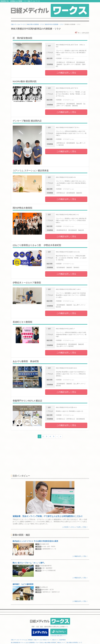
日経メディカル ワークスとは (19, 640)
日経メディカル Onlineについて (42, 640)
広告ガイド (55, 640)
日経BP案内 (62, 640)
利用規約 (30, 640)
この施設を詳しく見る (66, 73)
